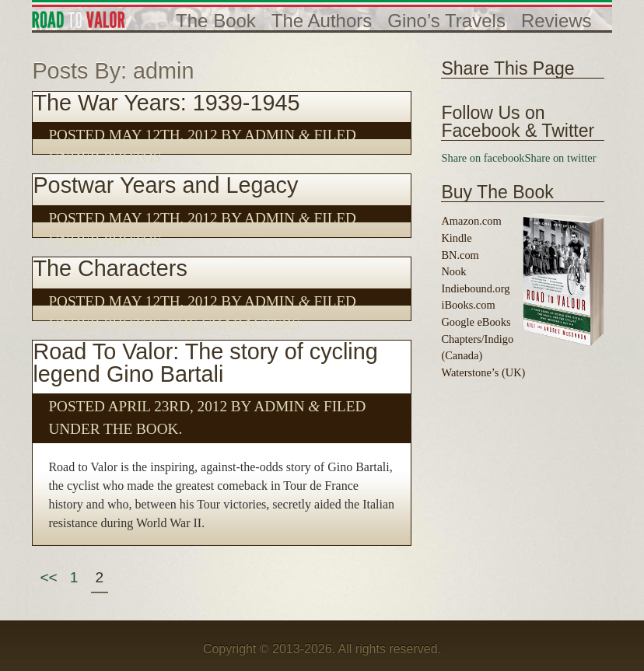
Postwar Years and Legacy (165, 185)
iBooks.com (468, 305)
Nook (453, 271)
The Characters (110, 268)
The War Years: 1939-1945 (166, 103)
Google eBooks (476, 322)
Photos (132, 157)
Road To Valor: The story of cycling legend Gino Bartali (205, 363)
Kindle (456, 238)
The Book (141, 429)
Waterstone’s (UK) (483, 372)
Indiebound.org (475, 288)
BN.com (460, 255)
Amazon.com (471, 221)
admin (269, 135)
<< (48, 577)
